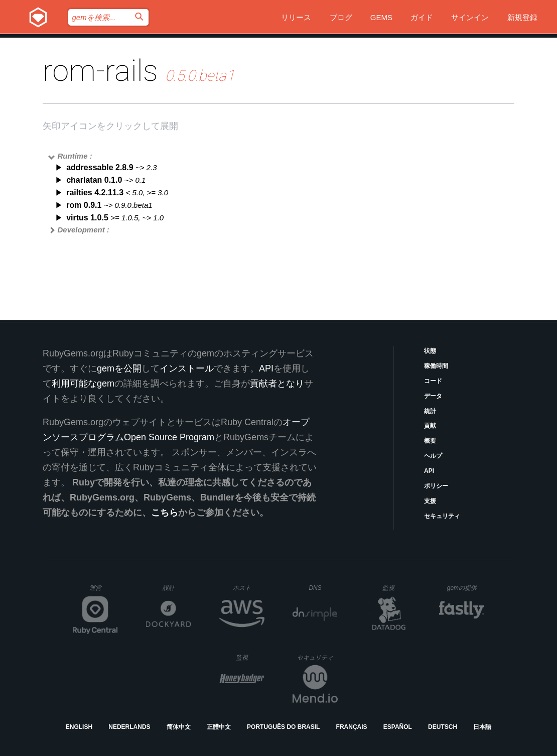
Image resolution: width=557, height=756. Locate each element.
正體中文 (219, 727)
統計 (430, 411)
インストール (187, 368)
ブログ (341, 17)
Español (398, 727)
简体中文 (179, 727)
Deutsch (443, 727)
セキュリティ (442, 516)
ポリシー (436, 486)
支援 (430, 501)
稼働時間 (436, 366)
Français (352, 727)
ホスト (249, 588)
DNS (323, 588)
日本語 (482, 727)
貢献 (430, 426)
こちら (165, 513)
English (79, 727)
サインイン (470, 17)
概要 (430, 441)
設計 (177, 588)
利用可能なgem (83, 384)
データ (433, 396)
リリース (296, 17)
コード (433, 381)
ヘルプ (433, 456)
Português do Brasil (283, 727)
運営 (104, 591)
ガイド (422, 17)
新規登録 (522, 17)
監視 (397, 588)
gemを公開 (119, 368)
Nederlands (129, 727)
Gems (381, 17)
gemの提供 (466, 588)
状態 (430, 351)
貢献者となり (277, 384)
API (429, 471)
